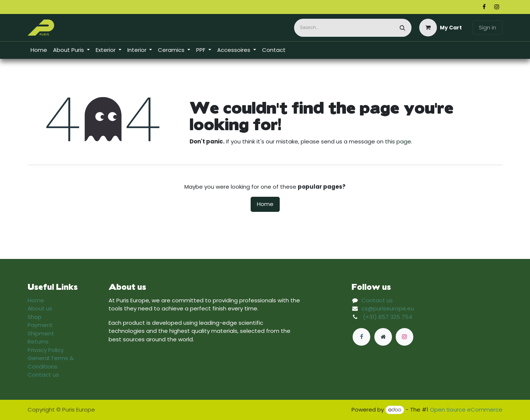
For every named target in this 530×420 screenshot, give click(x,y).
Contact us (43, 375)
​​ (496, 50)
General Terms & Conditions (51, 362)
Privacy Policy (46, 350)
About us (40, 308)
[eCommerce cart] (441, 28)
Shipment (41, 333)
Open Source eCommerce (466, 410)
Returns (38, 341)
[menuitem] (39, 50)
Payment (40, 325)
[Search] (402, 28)
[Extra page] (383, 337)
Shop (35, 317)
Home (265, 204)
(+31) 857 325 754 (388, 317)
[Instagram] (497, 7)
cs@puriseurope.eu (388, 308)
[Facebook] (484, 7)
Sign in (487, 27)
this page (398, 141)
